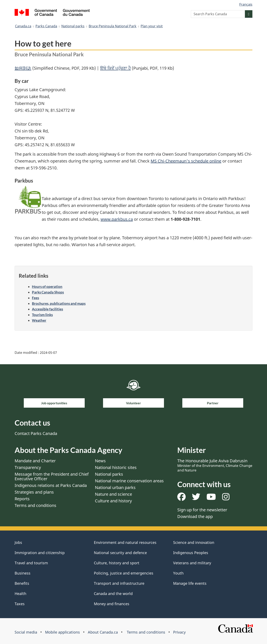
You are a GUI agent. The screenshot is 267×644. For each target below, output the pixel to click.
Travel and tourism (31, 563)
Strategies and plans (34, 492)
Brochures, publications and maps (59, 303)
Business (23, 573)
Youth (178, 573)
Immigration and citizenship (40, 553)
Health (20, 594)
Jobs (18, 542)
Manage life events (190, 583)
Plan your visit (152, 26)
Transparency (28, 467)
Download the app (195, 516)
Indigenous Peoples (191, 553)
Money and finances (112, 604)
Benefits (22, 583)
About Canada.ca (103, 632)
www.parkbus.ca (117, 219)
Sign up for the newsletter (202, 510)
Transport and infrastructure (119, 583)
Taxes (20, 604)
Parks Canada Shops (48, 292)
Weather (39, 320)
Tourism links (42, 315)
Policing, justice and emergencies (124, 573)
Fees (35, 298)
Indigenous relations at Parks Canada (51, 485)
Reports (22, 499)
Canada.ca (23, 26)
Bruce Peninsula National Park (113, 26)
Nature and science (113, 494)
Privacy (179, 632)
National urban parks (115, 487)
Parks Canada (46, 26)
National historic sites (116, 467)
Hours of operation (47, 287)
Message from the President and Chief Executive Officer (52, 476)
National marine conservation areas (129, 481)
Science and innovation (194, 542)
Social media (26, 632)
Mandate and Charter (35, 461)
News (100, 461)
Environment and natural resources (125, 542)
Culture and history (113, 501)
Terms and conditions (35, 505)
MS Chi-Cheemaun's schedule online (186, 161)
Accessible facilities (47, 309)
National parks (73, 26)
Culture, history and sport (117, 563)
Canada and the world (113, 594)
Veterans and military (192, 563)
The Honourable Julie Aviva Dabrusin (215, 465)
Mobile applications (62, 632)
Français (246, 4)
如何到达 (23, 68)
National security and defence (120, 553)
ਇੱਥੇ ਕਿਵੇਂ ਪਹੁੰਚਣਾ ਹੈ (115, 68)
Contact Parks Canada (36, 433)
